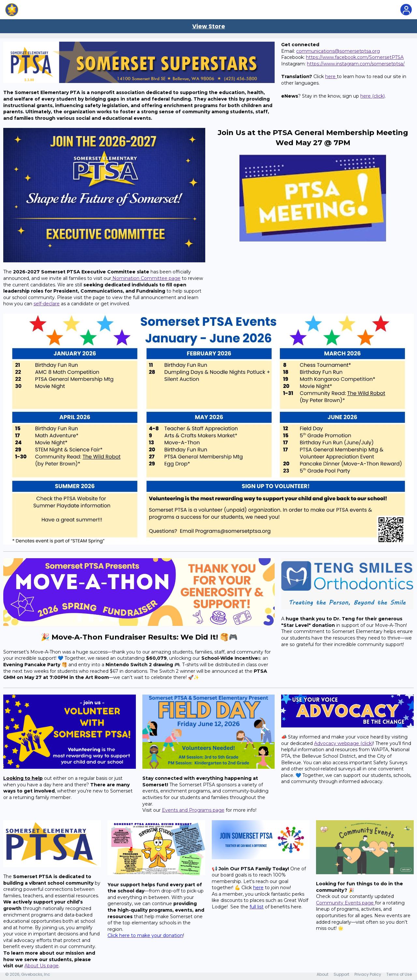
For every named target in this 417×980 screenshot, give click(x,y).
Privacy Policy (368, 974)
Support (341, 974)
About (323, 974)
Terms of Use (399, 974)
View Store (209, 26)
